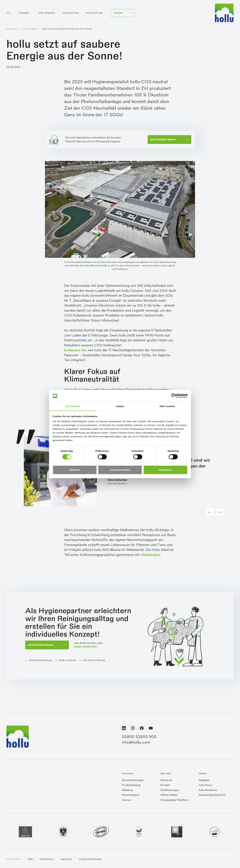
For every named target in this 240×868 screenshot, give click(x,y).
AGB (30, 859)
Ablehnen (75, 470)
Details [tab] (120, 406)
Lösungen (24, 14)
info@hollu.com (136, 743)
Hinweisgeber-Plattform (174, 800)
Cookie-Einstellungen (90, 859)
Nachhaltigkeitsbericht (212, 795)
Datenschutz (47, 859)
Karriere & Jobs (94, 14)
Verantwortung (70, 14)
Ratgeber (204, 781)
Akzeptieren (165, 470)
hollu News (205, 785)
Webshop (127, 790)
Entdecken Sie (76, 350)
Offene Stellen (169, 795)
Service (126, 800)
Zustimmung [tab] (73, 406)
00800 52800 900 (86, 647)
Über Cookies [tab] (167, 406)
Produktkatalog (131, 785)
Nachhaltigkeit (130, 795)
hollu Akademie (47, 14)
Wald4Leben (151, 555)
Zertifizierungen (170, 790)
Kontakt (165, 785)
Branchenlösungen (133, 781)
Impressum (66, 859)
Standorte (166, 781)
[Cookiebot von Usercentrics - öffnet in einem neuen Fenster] (174, 396)
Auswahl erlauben (120, 470)
